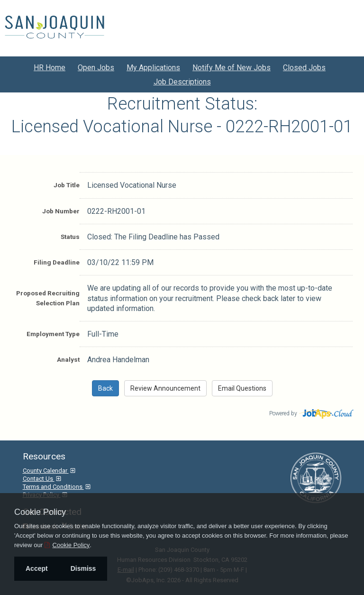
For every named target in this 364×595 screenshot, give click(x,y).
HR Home (50, 68)
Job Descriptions (182, 82)
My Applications (153, 68)
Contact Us (39, 479)
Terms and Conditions (53, 487)
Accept (37, 568)
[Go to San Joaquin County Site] (55, 27)
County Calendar (46, 471)
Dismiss (83, 568)
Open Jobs (96, 68)
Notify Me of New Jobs (232, 68)
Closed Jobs (304, 68)
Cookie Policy (40, 512)
